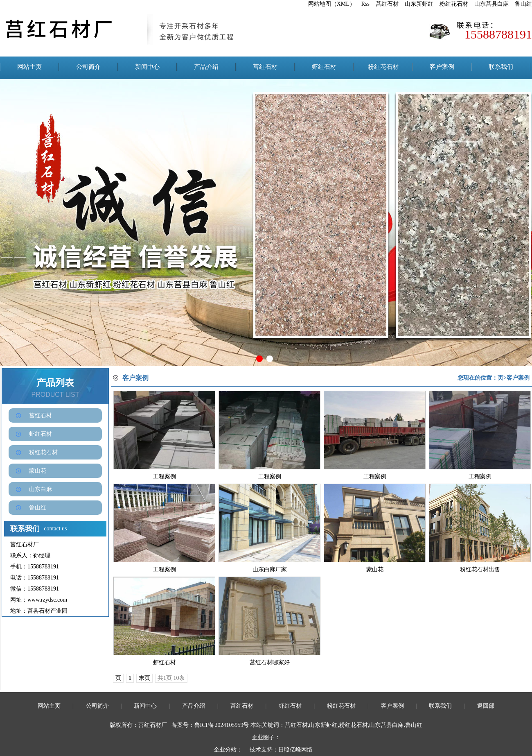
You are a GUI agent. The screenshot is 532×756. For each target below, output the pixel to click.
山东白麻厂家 (270, 569)
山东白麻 (41, 489)
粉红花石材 (454, 4)
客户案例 (442, 67)
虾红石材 (324, 67)
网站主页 (29, 67)
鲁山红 (523, 4)
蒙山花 (38, 471)
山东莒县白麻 (491, 4)
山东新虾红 (419, 4)
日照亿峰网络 (295, 750)
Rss (365, 4)
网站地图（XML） (332, 4)
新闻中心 (147, 67)
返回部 (486, 706)
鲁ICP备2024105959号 (222, 725)
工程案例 (165, 476)
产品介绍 (206, 67)
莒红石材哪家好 (270, 662)
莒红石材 (387, 4)
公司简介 (88, 67)
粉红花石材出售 (480, 569)
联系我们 (501, 67)
